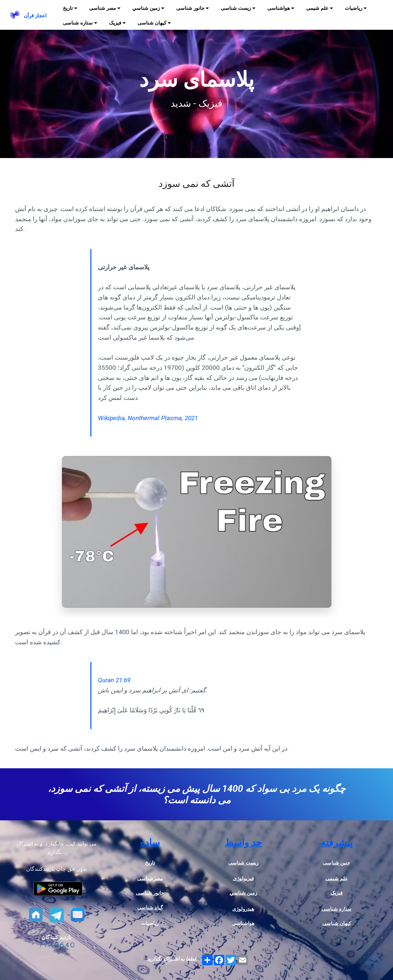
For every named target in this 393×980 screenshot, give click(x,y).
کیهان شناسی (152, 23)
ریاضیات (354, 8)
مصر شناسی (103, 8)
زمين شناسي (146, 8)
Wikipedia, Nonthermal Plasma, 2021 (148, 418)
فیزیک (115, 23)
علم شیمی (317, 8)
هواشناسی (279, 8)
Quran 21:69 (114, 680)
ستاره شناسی (78, 23)
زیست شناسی (236, 8)
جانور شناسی (190, 8)
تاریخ (68, 8)
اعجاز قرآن (35, 16)
